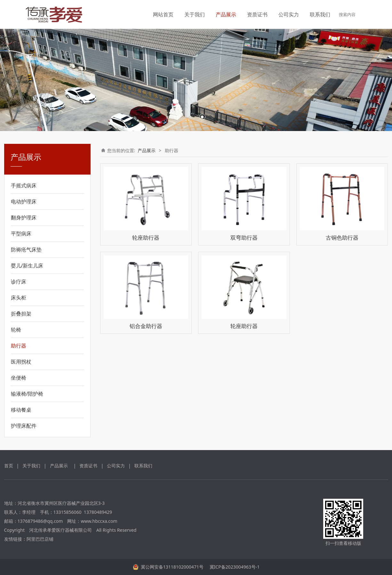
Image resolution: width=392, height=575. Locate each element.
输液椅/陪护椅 (27, 394)
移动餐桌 (21, 410)
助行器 (19, 346)
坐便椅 (19, 378)
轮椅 (16, 330)
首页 (9, 466)
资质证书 (257, 14)
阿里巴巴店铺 (40, 539)
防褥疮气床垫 (26, 250)
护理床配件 (24, 426)
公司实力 (289, 14)
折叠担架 (21, 314)
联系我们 (320, 14)
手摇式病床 (24, 185)
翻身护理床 (24, 218)
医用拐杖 (21, 362)
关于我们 (195, 14)
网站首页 (163, 14)
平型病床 (21, 234)
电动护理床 (24, 201)
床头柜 (19, 298)
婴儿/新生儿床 (27, 266)
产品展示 (226, 14)
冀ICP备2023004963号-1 (234, 567)
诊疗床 (19, 282)
